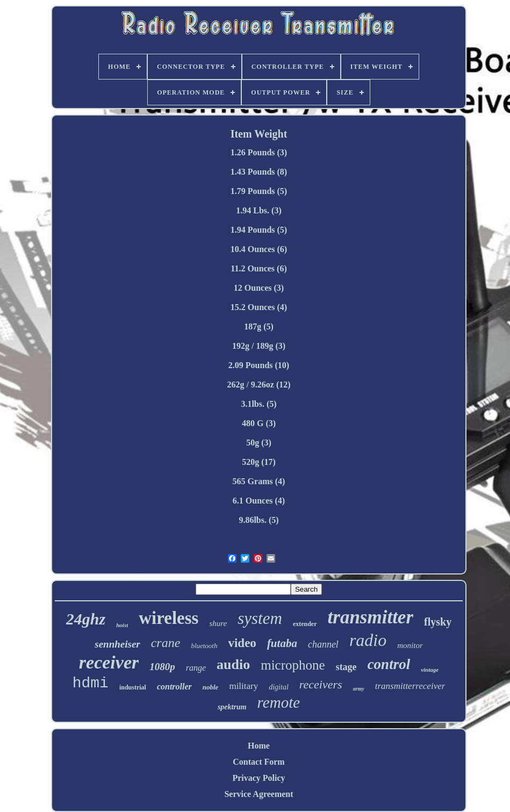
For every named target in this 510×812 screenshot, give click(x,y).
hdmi (91, 683)
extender (305, 624)
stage (346, 667)
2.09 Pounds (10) (259, 365)
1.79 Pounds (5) (259, 191)
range (196, 668)
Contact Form (258, 762)
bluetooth (204, 646)
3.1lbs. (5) (258, 404)
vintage (430, 670)
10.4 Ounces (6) (259, 249)
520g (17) (259, 462)
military (243, 686)
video (242, 643)
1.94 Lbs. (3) (258, 210)
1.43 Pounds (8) (259, 172)
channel (323, 644)
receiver (109, 662)
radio (368, 640)
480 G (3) (259, 423)
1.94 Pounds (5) (259, 230)
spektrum (232, 707)
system (260, 618)
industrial (133, 687)
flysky (438, 622)
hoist (122, 625)
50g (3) (259, 443)
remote (279, 702)
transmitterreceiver (410, 686)
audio (233, 664)
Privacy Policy (258, 778)
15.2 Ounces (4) (259, 307)
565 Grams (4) (259, 481)
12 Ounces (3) (259, 288)
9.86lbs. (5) (258, 520)
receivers (321, 684)
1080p (162, 667)
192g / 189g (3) (259, 346)
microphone (293, 665)
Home (259, 746)
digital (279, 687)
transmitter (371, 617)
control (389, 664)
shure (218, 623)
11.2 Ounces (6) (258, 268)
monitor (410, 645)
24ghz (86, 619)
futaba (282, 643)
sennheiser (117, 644)
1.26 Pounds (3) (259, 152)
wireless (168, 618)
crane (166, 643)
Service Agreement (258, 794)
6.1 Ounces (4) (259, 501)
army (359, 689)
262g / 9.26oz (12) (258, 385)
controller (174, 687)
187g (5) (259, 326)
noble (211, 687)
